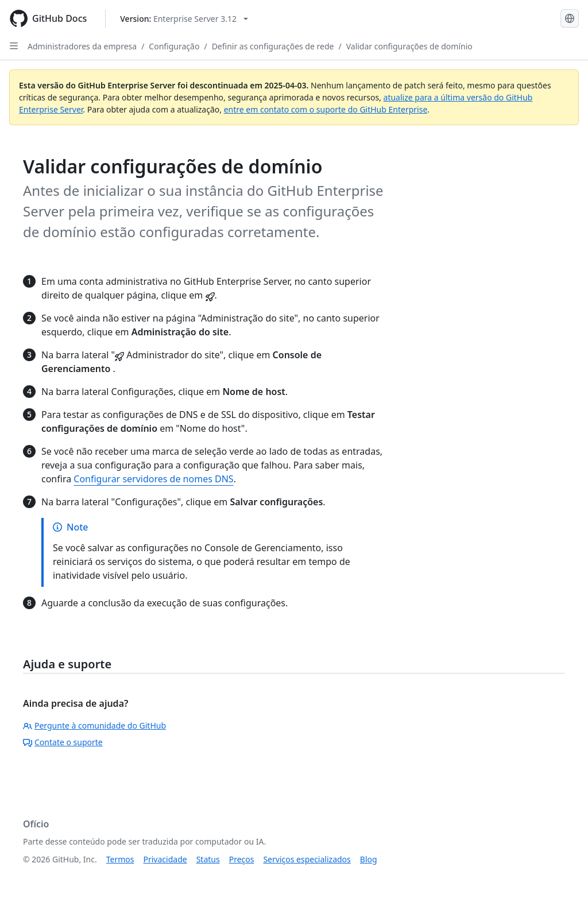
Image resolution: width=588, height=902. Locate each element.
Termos (120, 859)
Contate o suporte (63, 742)
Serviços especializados (307, 859)
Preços (242, 859)
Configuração (174, 46)
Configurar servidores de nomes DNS (153, 479)
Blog (369, 859)
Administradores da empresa (82, 46)
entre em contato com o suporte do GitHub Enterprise (326, 109)
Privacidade (165, 859)
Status (208, 859)
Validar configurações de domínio (409, 46)
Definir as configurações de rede (273, 46)
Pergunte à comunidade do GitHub (94, 725)
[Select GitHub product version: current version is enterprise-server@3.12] (184, 19)
